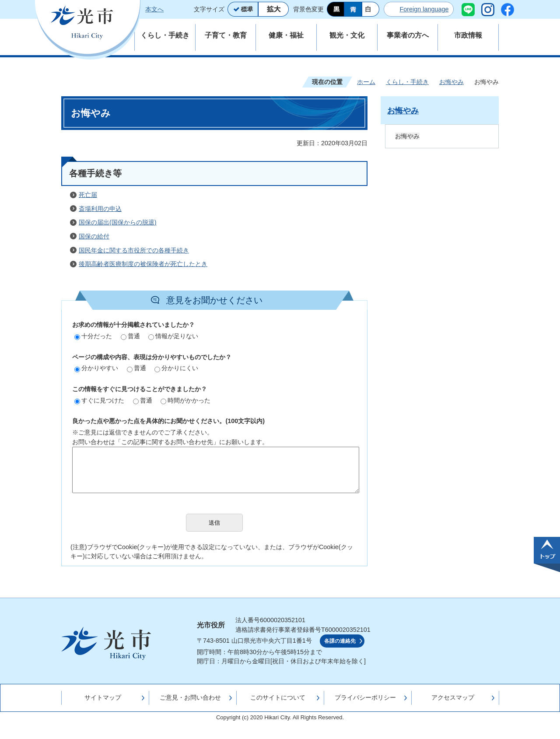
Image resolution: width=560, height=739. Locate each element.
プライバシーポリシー (365, 697)
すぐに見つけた (99, 400)
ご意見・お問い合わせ (190, 697)
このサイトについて (278, 697)
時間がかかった (185, 400)
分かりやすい (96, 368)
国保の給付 (94, 236)
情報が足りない (173, 336)
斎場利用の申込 (100, 209)
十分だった (93, 336)
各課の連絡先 (340, 641)
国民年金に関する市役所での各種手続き (134, 250)
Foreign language (424, 9)
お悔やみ (451, 82)
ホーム (366, 82)
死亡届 (88, 195)
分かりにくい (176, 368)
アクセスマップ (453, 697)
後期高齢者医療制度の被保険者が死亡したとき (143, 264)
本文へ (154, 9)
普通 (130, 336)
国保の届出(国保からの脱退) (118, 222)
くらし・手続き (407, 82)
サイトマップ (103, 697)
